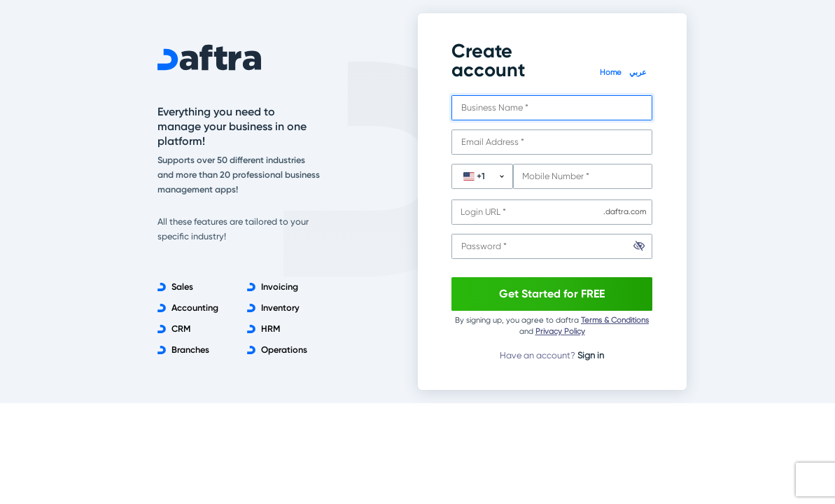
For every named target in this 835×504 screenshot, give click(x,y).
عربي (638, 72)
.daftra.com (625, 212)
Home (612, 72)
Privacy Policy (560, 331)
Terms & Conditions (615, 320)
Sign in (591, 355)
